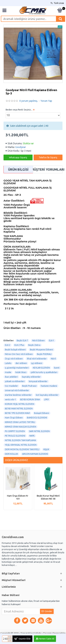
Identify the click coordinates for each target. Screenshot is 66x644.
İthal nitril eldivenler (37, 359)
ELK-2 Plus (19, 345)
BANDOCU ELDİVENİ (37, 418)
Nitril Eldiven (38, 340)
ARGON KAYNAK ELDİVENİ (35, 454)
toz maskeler (11, 386)
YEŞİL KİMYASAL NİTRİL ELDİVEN (21, 445)
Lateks (8, 363)
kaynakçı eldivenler (31, 377)
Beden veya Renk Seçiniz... (19, 110)
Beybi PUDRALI (44, 354)
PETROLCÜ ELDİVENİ (15, 436)
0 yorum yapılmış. (29, 101)
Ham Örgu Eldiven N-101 (18, 497)
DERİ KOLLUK (11, 454)
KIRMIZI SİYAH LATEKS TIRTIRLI (20, 422)
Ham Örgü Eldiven (14, 418)
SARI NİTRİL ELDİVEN (39, 431)
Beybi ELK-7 (22, 340)
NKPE (32, 436)
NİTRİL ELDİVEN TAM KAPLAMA (20, 440)
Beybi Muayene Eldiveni (42, 350)
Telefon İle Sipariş (48, 157)
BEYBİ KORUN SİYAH (30, 399)
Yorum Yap (46, 101)
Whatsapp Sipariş (18, 157)
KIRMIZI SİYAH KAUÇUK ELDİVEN (21, 427)
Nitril (53, 359)
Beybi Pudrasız (29, 386)
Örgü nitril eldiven (14, 359)
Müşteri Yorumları (48, 169)
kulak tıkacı (21, 372)
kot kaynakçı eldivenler (47, 395)
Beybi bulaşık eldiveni (15, 350)
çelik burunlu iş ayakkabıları (44, 372)
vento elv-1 (10, 399)
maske (8, 372)
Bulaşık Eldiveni (42, 413)
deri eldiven (21, 363)
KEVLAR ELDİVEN (41, 368)
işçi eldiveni (37, 363)
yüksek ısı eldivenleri (15, 381)
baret (57, 368)
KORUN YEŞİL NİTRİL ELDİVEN (20, 404)
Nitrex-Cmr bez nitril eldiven (19, 354)
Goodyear (21, 147)
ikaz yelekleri (11, 377)
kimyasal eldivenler (38, 381)
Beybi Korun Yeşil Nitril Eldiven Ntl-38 (48, 497)
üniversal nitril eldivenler (17, 390)
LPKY (47, 399)
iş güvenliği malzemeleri (17, 368)
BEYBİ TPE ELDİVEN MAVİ (17, 413)
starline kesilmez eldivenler (18, 395)
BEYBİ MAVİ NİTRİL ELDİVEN (19, 409)
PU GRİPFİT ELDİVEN (15, 431)
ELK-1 (52, 340)
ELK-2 (8, 345)
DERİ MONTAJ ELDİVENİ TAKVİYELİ (22, 449)
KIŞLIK (46, 449)
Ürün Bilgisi (18, 169)
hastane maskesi (49, 386)
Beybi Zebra (34, 345)
